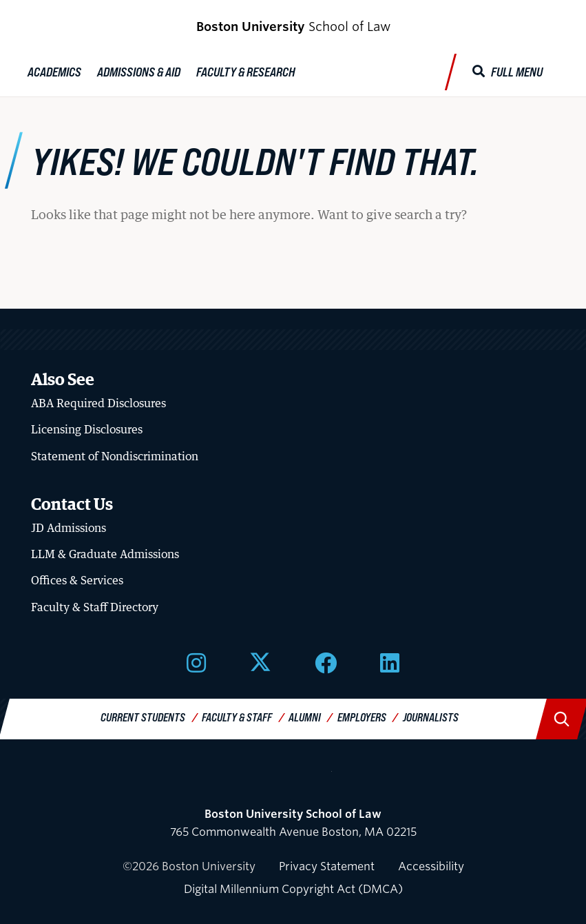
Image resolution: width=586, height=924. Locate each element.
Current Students (143, 717)
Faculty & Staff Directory (95, 607)
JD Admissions (69, 528)
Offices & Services (77, 580)
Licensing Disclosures (87, 429)
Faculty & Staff (237, 717)
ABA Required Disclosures (98, 403)
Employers (362, 717)
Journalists (431, 717)
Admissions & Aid (139, 72)
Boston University (293, 777)
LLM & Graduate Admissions (105, 554)
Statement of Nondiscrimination (115, 456)
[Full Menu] (507, 72)
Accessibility (431, 866)
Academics (54, 72)
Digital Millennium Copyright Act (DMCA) (293, 889)
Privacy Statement (327, 866)
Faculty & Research (246, 72)
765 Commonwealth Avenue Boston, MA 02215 (293, 823)
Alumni (305, 717)
